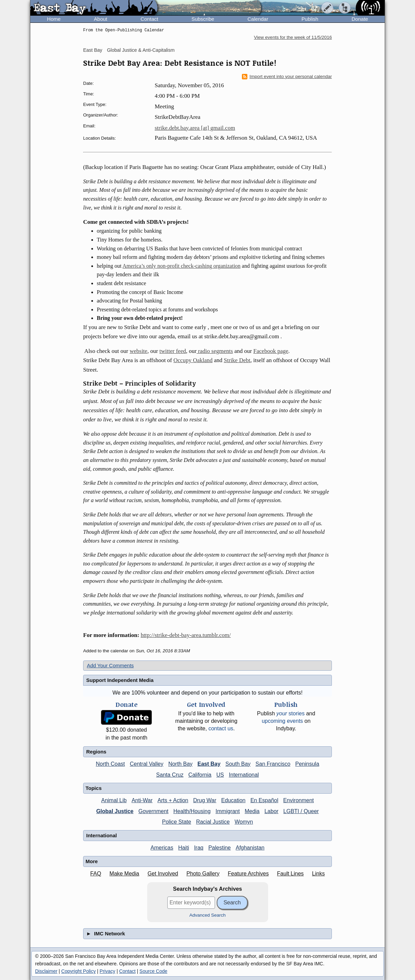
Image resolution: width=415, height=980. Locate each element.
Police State (177, 822)
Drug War (205, 800)
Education (233, 800)
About (101, 19)
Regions (96, 752)
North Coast (110, 764)
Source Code (153, 971)
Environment (298, 800)
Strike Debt (237, 360)
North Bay (180, 764)
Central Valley (147, 764)
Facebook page (271, 351)
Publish (310, 19)
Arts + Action (173, 800)
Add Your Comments (110, 665)
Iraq (199, 848)
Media (252, 811)
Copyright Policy (79, 971)
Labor (271, 811)
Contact (149, 19)
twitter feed (173, 351)
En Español (264, 800)
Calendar (258, 19)
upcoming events (282, 721)
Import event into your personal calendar (287, 77)
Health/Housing (192, 811)
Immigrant (228, 811)
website (138, 351)
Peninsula (307, 764)
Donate (360, 19)
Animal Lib (114, 800)
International (244, 775)
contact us (221, 728)
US (220, 775)
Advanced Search (208, 915)
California (200, 775)
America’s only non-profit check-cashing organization (182, 266)
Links (318, 874)
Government (153, 811)
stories (290, 713)
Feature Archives (248, 874)
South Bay (238, 764)
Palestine (219, 848)
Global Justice (115, 811)
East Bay (93, 50)
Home (54, 19)
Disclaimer (46, 971)
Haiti (184, 848)
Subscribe (203, 19)
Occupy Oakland (193, 360)
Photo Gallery (203, 874)
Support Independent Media (120, 680)
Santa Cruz (170, 775)
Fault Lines (290, 874)
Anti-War (142, 800)
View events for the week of (293, 37)
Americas (162, 848)
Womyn (244, 822)
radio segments (215, 351)
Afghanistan (250, 848)
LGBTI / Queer (301, 811)
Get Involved (163, 874)
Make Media (124, 874)
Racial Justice (213, 822)
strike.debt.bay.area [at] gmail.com (195, 128)
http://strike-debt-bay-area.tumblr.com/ (186, 635)
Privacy (107, 971)
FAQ (96, 874)
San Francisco (273, 764)
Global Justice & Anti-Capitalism (141, 50)
